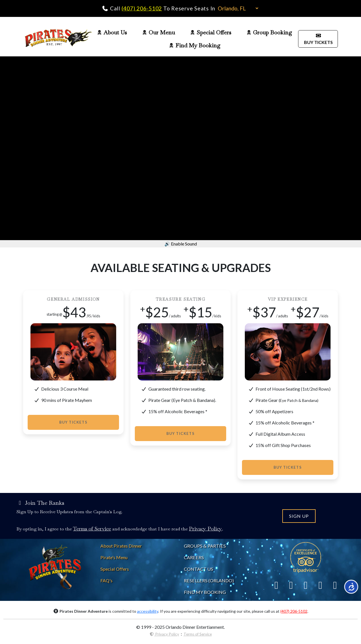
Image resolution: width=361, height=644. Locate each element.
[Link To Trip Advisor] (306, 557)
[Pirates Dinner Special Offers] (115, 569)
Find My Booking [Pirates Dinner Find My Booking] (194, 45)
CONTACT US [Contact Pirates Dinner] (199, 569)
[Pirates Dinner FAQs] (106, 580)
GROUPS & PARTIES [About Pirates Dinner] (205, 546)
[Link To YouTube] (335, 585)
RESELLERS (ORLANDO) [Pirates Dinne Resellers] (209, 580)
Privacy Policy (164, 634)
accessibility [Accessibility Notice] (148, 611)
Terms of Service (198, 634)
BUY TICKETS (318, 39)
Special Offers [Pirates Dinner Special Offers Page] (211, 32)
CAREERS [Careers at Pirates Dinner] (194, 557)
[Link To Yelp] (306, 585)
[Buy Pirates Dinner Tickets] (318, 38)
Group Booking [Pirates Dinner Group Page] (269, 32)
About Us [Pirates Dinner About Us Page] (112, 32)
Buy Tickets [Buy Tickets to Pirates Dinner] (73, 422)
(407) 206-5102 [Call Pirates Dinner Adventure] (142, 8)
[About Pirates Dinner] (121, 546)
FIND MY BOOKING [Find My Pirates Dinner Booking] (205, 592)
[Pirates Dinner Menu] (114, 557)
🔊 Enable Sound (181, 244)
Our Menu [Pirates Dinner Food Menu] (159, 32)
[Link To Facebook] (276, 585)
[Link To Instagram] (320, 585)
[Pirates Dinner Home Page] (58, 39)
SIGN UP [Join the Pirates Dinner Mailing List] (299, 516)
